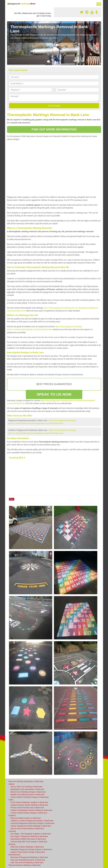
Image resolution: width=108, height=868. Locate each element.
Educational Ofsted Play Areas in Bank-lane (28, 839)
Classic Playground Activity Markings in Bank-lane (31, 826)
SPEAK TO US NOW (54, 394)
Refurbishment (15, 855)
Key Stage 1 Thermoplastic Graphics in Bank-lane (31, 834)
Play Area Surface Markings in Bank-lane (27, 847)
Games (12, 784)
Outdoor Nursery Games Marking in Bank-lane (29, 805)
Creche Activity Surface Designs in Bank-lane (29, 813)
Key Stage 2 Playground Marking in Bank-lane (29, 836)
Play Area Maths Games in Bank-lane (26, 818)
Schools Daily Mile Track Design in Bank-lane (29, 842)
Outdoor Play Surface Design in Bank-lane (28, 852)
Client (11, 800)
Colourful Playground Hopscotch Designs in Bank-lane (33, 823)
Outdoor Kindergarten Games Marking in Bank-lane (31, 810)
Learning (12, 831)
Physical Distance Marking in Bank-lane (25, 865)
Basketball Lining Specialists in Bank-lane (27, 789)
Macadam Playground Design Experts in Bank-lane (31, 849)
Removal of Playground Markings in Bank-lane (29, 857)
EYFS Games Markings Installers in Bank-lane (29, 802)
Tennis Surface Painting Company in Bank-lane (30, 797)
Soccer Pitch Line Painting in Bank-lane (27, 787)
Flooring (12, 844)
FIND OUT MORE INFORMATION (54, 129)
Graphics (12, 815)
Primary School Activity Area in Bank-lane (27, 808)
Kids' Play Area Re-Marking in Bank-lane (27, 863)
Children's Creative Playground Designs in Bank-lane (32, 821)
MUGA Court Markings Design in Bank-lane (28, 792)
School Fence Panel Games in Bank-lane (27, 829)
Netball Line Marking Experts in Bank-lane (28, 795)
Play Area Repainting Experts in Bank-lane (28, 860)
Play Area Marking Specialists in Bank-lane (26, 781)
